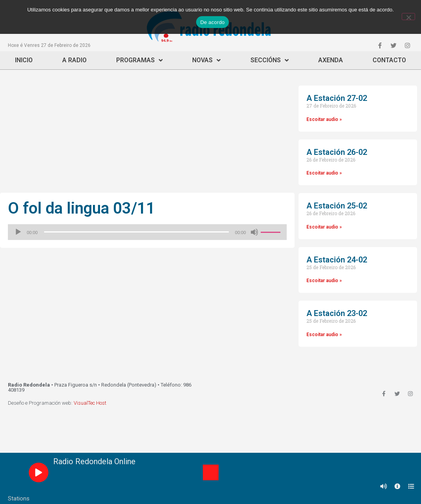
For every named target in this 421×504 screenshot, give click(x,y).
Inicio (24, 60)
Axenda (331, 60)
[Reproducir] (18, 232)
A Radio (74, 60)
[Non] (408, 17)
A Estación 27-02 (337, 98)
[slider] (136, 232)
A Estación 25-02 (337, 206)
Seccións (270, 60)
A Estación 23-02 (337, 313)
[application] (147, 232)
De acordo (212, 22)
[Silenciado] (254, 232)
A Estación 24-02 (337, 260)
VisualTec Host (90, 403)
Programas (139, 60)
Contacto (389, 60)
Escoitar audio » (324, 119)
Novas (206, 60)
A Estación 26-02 (337, 152)
